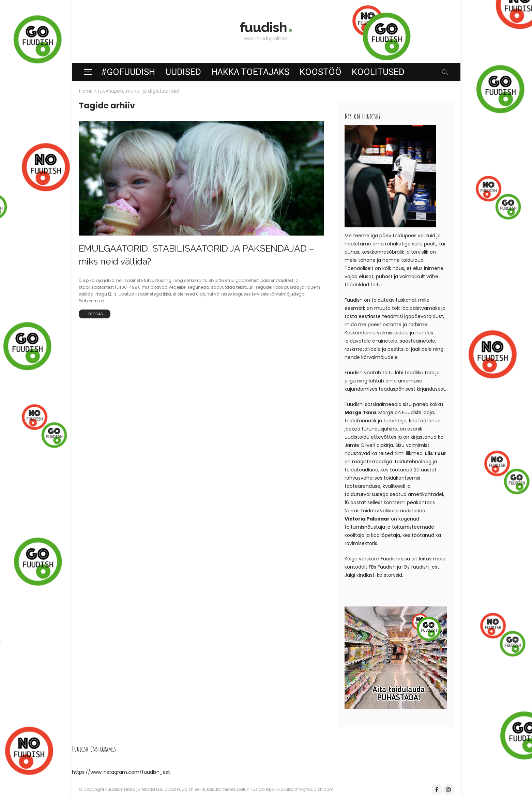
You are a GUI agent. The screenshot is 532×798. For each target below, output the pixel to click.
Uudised (183, 72)
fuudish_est (425, 567)
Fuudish (387, 567)
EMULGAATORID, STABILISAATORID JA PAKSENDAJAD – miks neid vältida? (178, 253)
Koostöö (321, 72)
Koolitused (378, 72)
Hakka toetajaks (250, 72)
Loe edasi (95, 312)
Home (86, 91)
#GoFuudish (128, 72)
